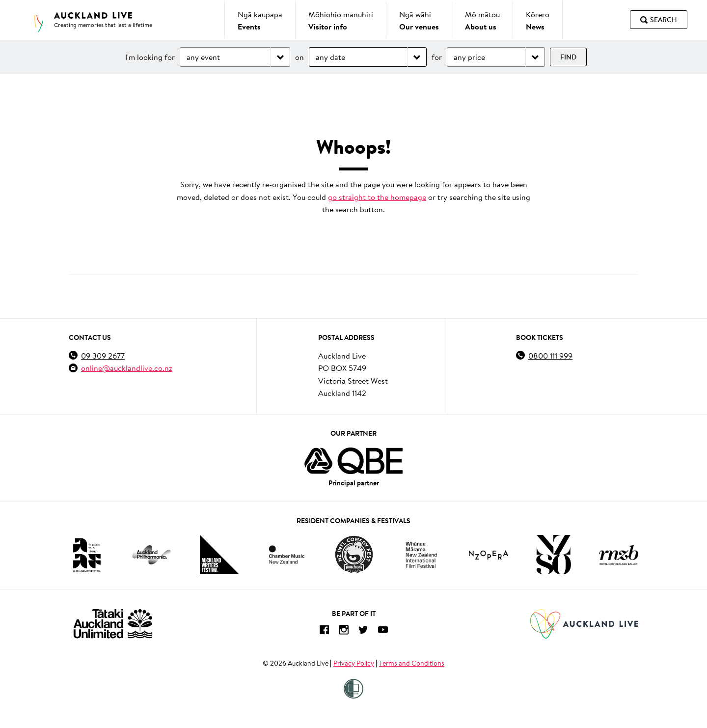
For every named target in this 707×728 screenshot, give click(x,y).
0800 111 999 (550, 355)
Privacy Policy (354, 663)
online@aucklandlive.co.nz (127, 368)
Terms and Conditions (412, 663)
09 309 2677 (103, 355)
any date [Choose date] (330, 57)
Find (568, 57)
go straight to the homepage (377, 197)
